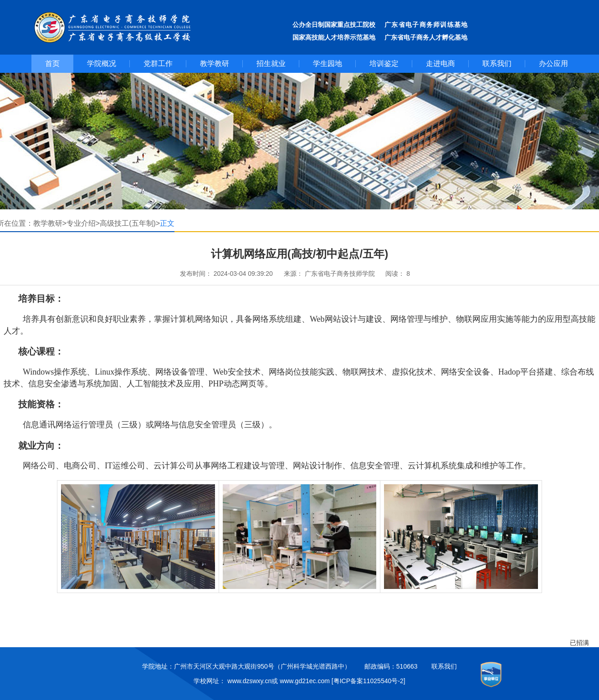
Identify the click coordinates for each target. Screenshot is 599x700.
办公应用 (553, 63)
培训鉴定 (384, 63)
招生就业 (271, 63)
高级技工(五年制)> (130, 223)
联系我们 (497, 63)
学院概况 (102, 63)
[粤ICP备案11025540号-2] (369, 681)
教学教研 (215, 63)
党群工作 (158, 63)
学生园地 (328, 63)
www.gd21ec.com (305, 681)
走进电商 (440, 63)
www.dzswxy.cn (249, 681)
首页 (52, 63)
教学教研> (50, 223)
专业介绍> (83, 223)
